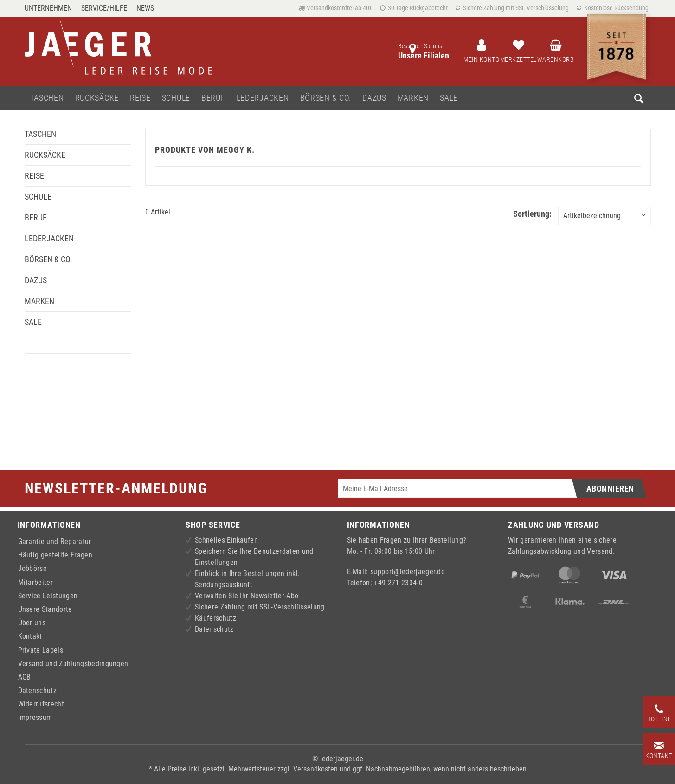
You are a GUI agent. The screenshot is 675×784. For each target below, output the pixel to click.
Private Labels (41, 650)
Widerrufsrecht (41, 704)
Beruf (36, 217)
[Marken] (413, 98)
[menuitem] (51, 8)
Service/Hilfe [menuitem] (104, 8)
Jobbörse (33, 568)
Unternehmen (48, 8)
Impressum (35, 717)
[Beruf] (213, 98)
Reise (34, 176)
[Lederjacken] (263, 98)
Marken (39, 301)
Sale (33, 322)
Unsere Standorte (45, 609)
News (145, 8)
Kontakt (30, 636)
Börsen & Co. (48, 259)
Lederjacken (49, 238)
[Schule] (176, 98)
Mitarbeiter (36, 582)
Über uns (32, 623)
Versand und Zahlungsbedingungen (73, 664)
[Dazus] (374, 98)
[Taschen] (47, 98)
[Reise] (140, 98)
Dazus (36, 280)
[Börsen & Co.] (326, 98)
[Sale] (449, 98)
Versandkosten (315, 769)
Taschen (40, 134)
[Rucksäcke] (97, 98)
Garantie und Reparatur (55, 541)
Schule (38, 197)
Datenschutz (38, 690)
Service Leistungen (48, 596)
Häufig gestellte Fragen (55, 555)
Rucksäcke (45, 155)
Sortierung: (532, 214)
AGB (25, 677)
